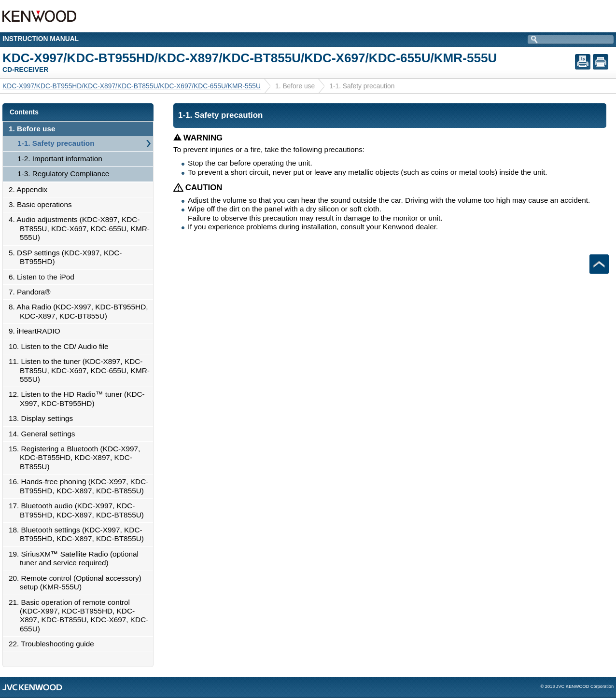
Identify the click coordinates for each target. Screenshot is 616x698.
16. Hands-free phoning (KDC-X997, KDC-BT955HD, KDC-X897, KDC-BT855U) (81, 486)
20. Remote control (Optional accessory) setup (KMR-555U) (78, 582)
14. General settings (44, 434)
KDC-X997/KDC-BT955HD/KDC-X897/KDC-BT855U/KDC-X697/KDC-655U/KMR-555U (132, 86)
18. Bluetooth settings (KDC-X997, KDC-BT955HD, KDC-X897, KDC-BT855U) (79, 534)
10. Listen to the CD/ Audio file (61, 346)
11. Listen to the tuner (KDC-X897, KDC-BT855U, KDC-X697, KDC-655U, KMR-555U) (82, 370)
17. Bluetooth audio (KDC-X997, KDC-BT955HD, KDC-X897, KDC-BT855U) (79, 510)
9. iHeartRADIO (37, 331)
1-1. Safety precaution (56, 143)
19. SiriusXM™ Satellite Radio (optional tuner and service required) (76, 558)
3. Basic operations (43, 204)
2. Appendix (31, 189)
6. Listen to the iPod (44, 277)
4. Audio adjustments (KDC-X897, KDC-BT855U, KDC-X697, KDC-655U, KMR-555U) (82, 228)
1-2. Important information (60, 159)
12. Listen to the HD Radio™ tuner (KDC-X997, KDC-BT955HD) (79, 398)
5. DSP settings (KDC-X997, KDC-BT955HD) (68, 257)
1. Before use (35, 129)
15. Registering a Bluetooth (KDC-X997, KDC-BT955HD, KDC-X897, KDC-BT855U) (77, 458)
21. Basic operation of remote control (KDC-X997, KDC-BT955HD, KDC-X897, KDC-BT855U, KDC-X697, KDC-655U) (81, 615)
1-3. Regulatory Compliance (63, 174)
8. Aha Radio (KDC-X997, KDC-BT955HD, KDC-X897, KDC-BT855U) (81, 311)
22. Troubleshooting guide (54, 644)
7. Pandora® (32, 292)
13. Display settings (43, 418)
